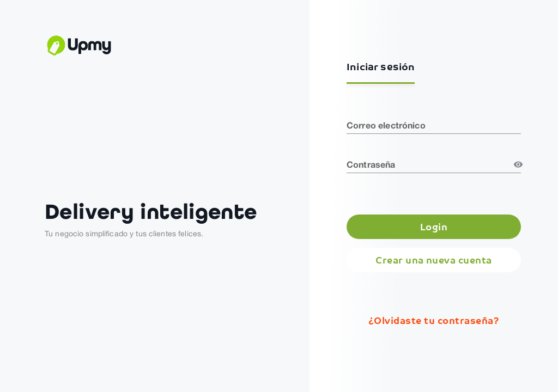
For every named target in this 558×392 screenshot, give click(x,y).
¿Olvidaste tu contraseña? (434, 321)
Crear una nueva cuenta (434, 260)
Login (434, 227)
